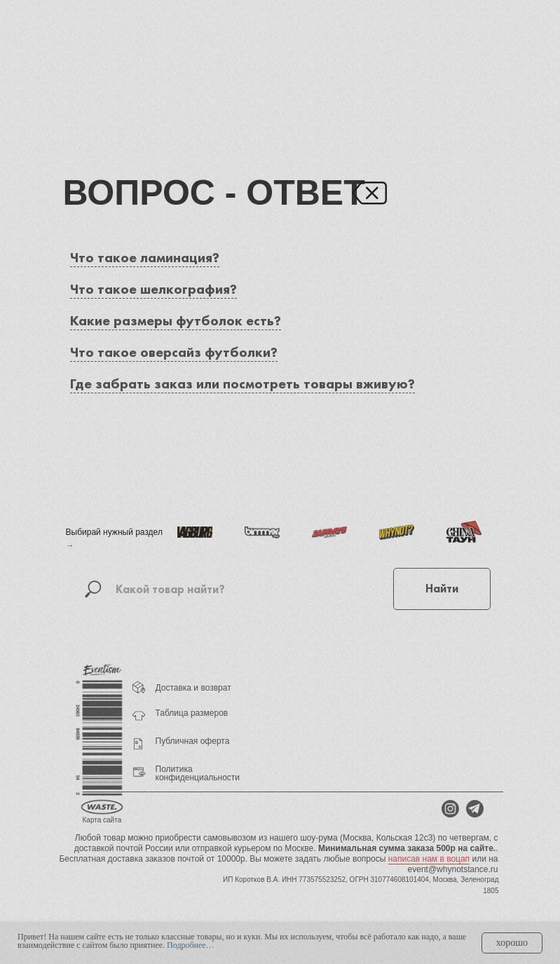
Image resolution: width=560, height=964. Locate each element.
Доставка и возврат (193, 688)
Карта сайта (102, 820)
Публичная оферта (193, 741)
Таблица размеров (192, 713)
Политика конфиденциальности (198, 773)
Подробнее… (191, 945)
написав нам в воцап (429, 859)
